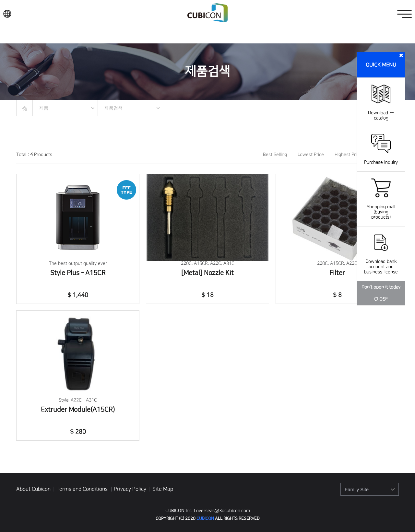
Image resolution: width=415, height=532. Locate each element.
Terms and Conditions (83, 489)
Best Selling (275, 155)
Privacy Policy (131, 489)
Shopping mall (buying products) (381, 207)
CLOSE (381, 299)
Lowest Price (311, 155)
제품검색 (113, 108)
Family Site (357, 489)
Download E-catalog (381, 110)
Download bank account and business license (381, 261)
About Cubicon (33, 489)
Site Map (163, 489)
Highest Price (348, 155)
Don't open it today (381, 287)
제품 (44, 108)
